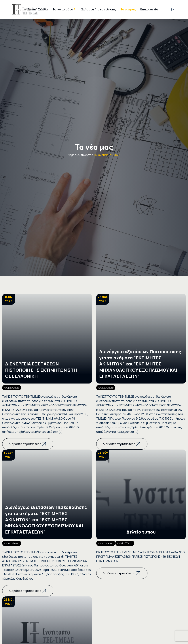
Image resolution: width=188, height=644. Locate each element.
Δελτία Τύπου (125, 543)
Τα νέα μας (128, 9)
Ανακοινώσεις (12, 388)
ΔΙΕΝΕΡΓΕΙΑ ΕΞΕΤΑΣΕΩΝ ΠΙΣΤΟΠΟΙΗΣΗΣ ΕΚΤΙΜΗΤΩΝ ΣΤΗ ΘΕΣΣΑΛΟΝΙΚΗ (41, 370)
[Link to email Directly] (173, 9)
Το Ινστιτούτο (63, 9)
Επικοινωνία (149, 9)
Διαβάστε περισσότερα (28, 444)
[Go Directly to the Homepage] (25, 9)
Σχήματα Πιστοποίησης (98, 9)
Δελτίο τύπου (141, 532)
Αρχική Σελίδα (38, 9)
